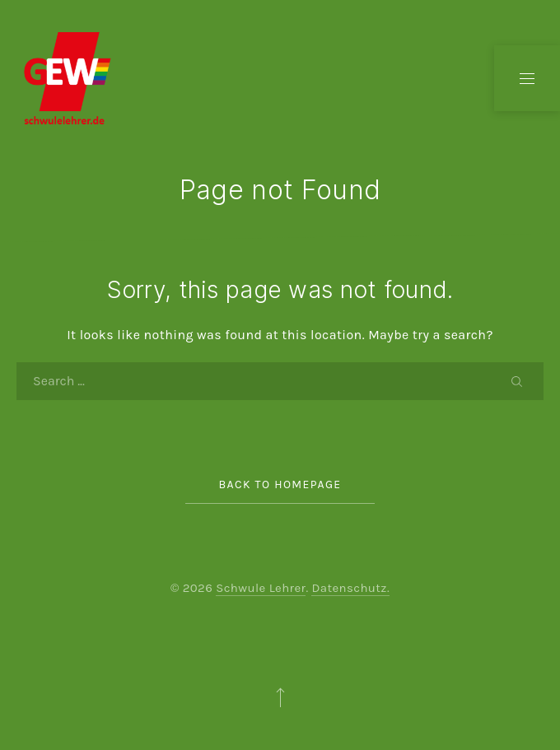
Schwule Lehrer (261, 588)
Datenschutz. (350, 588)
